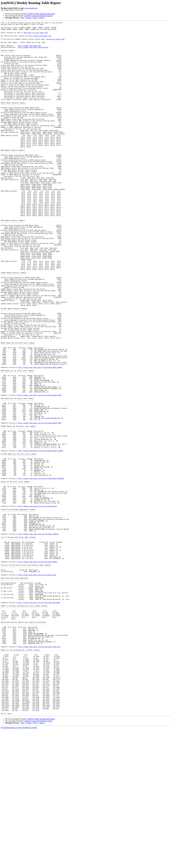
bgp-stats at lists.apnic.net (36, 35)
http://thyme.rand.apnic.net (29, 51)
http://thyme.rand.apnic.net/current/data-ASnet (37, 603)
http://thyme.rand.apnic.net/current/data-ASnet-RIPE (40, 503)
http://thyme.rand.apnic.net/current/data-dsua (37, 686)
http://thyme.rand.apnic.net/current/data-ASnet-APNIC (40, 437)
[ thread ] (29, 18)
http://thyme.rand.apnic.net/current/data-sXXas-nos (39, 772)
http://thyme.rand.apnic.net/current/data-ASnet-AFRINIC (41, 570)
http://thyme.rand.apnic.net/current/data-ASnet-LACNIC (40, 537)
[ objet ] (35, 18)
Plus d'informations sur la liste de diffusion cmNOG (19, 866)
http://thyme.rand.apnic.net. (40, 39)
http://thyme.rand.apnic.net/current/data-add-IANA (39, 719)
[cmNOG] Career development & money (38, 16)
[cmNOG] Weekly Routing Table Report (41, 14)
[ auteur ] (41, 18)
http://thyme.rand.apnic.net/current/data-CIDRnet (38, 637)
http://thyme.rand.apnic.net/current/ (33, 52)
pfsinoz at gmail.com (55, 43)
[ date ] (23, 18)
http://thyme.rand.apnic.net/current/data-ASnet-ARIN (40, 470)
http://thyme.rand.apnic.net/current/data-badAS (37, 670)
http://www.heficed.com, (51, 497)
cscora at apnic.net (31, 8)
